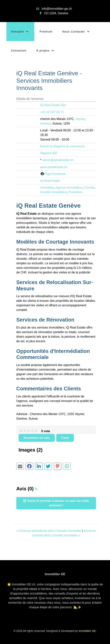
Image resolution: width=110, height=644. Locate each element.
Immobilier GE (87, 631)
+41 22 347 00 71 (52, 112)
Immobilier (47, 188)
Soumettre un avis (37, 438)
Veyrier (80, 119)
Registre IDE (49, 153)
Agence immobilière (69, 188)
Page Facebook (55, 174)
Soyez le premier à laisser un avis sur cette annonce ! (56, 503)
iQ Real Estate (50, 181)
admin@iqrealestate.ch (58, 160)
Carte (65, 438)
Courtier (89, 188)
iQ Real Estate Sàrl (53, 105)
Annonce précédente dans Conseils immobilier (50, 531)
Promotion (75, 192)
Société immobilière (53, 192)
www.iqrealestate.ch (54, 167)
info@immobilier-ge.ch (57, 9)
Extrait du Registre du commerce (62, 146)
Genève (45, 123)
